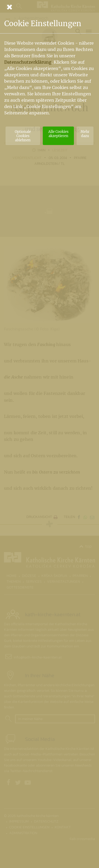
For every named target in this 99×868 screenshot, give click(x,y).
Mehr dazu (85, 134)
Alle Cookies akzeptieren (58, 134)
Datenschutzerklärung (28, 62)
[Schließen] (49, 7)
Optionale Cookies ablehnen (23, 136)
